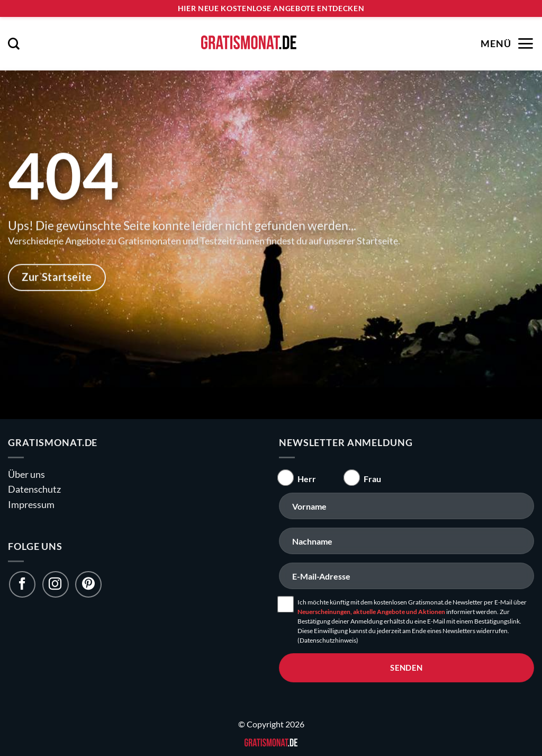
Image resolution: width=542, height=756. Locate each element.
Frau (372, 479)
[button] (14, 43)
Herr (307, 479)
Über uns (26, 474)
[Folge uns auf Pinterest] (88, 584)
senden (406, 668)
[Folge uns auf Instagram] (56, 584)
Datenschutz (34, 489)
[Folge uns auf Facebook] (22, 584)
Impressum (31, 505)
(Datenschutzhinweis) (328, 640)
